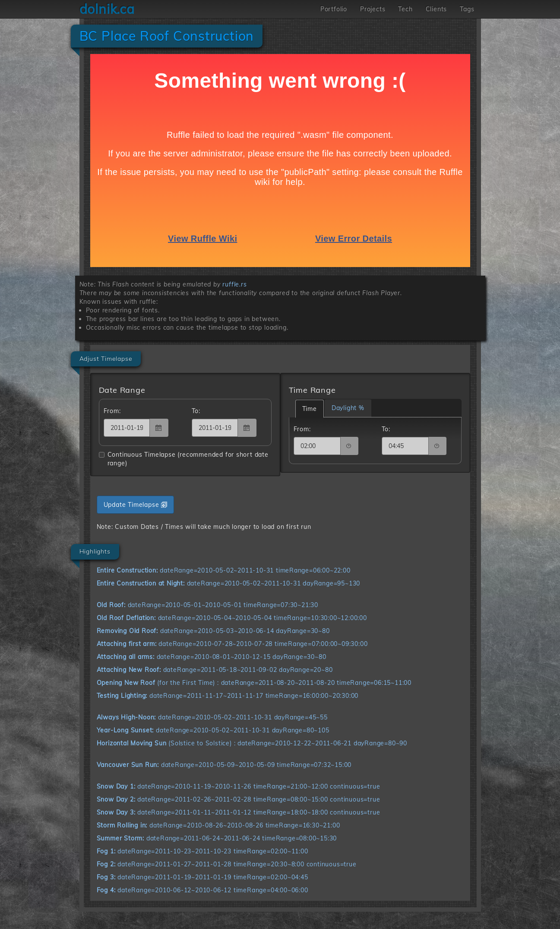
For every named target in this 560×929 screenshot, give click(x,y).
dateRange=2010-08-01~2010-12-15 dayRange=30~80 (212, 657)
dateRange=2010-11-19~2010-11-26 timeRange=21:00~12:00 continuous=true (239, 786)
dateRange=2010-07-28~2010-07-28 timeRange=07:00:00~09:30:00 (232, 644)
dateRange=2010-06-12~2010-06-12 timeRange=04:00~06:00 (202, 890)
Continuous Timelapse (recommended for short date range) (184, 459)
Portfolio (334, 9)
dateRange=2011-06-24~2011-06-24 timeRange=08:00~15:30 (217, 838)
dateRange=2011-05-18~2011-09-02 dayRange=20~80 (215, 670)
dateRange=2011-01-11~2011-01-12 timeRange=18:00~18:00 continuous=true (239, 812)
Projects (373, 9)
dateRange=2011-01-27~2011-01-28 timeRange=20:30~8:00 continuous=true (227, 864)
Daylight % (348, 408)
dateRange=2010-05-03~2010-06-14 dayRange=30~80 (213, 631)
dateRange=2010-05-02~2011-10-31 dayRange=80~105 (213, 730)
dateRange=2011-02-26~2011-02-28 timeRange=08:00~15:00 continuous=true (239, 799)
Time (310, 409)
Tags (467, 9)
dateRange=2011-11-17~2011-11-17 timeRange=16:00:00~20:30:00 (228, 696)
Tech (405, 9)
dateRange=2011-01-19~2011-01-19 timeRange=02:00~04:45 (202, 877)
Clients (437, 9)
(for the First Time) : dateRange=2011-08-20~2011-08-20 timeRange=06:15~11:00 (254, 683)
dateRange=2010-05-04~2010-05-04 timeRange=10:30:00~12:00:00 (232, 618)
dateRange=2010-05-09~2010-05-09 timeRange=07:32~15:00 (224, 765)
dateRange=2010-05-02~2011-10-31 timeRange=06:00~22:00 (224, 570)
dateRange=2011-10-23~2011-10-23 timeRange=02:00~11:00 (202, 851)
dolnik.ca (107, 9)
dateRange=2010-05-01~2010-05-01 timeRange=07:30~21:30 (207, 605)
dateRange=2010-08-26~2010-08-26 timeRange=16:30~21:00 (218, 825)
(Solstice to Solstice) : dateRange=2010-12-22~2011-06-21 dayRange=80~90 (252, 743)
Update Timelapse (136, 505)
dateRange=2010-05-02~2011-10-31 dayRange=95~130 (229, 583)
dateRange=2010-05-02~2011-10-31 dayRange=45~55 (212, 717)
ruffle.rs (234, 284)
